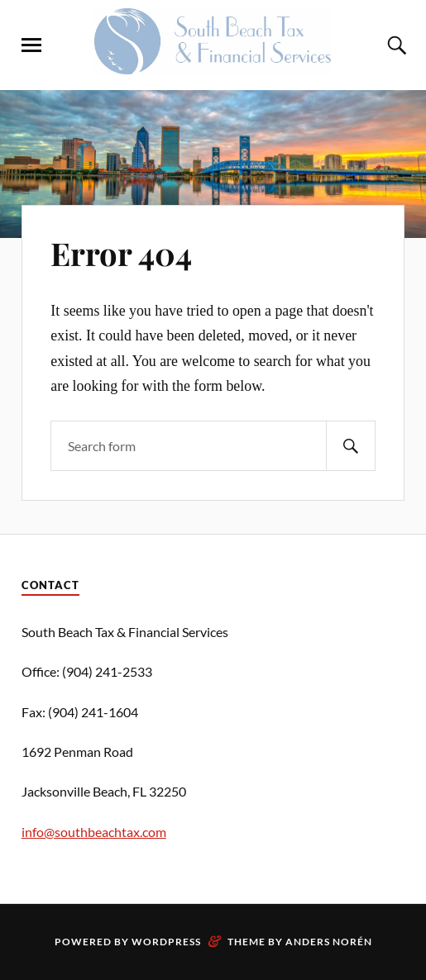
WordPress (166, 942)
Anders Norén (329, 942)
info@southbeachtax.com (94, 832)
